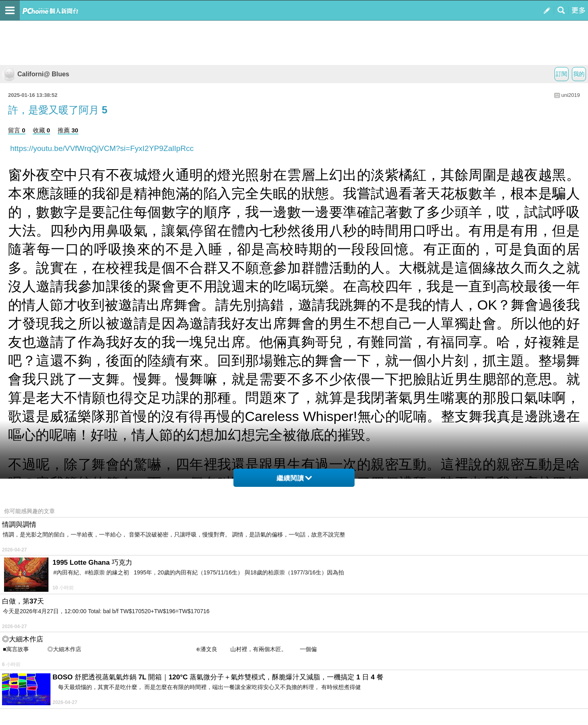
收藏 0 (41, 130)
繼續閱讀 (294, 478)
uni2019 (571, 95)
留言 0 (17, 130)
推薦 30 (68, 130)
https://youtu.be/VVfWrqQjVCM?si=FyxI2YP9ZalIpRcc (101, 148)
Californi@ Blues (36, 74)
